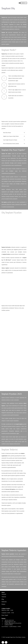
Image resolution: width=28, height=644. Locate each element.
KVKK (19, 627)
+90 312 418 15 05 (9, 620)
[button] (20, 3)
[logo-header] (7, 3)
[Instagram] (6, 642)
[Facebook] (3, 642)
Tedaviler (4, 597)
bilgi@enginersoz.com (10, 622)
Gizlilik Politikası (13, 627)
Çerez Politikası (5, 627)
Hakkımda (4, 602)
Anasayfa (4, 594)
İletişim (3, 604)
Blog (3, 599)
